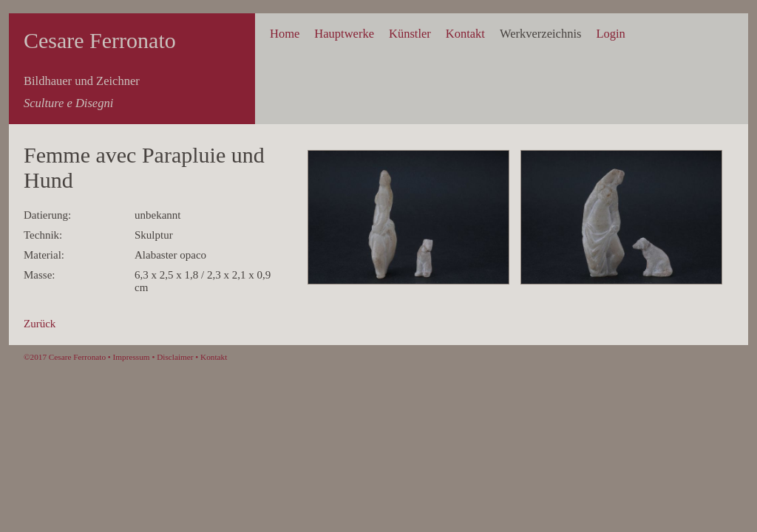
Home (285, 34)
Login (610, 34)
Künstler (410, 34)
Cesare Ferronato (100, 40)
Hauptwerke (344, 34)
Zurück (40, 324)
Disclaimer (175, 357)
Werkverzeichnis (540, 34)
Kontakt (465, 34)
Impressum (132, 357)
